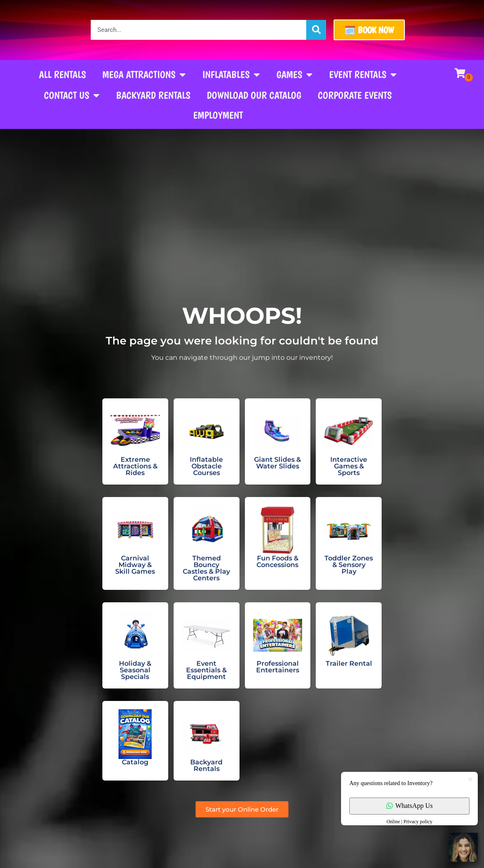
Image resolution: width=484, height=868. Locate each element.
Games (294, 75)
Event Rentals (363, 75)
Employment (218, 115)
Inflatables (231, 75)
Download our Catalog (254, 95)
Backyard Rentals (153, 95)
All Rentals (62, 74)
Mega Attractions (144, 75)
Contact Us (72, 95)
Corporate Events (355, 95)
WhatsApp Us (409, 806)
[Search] (316, 30)
